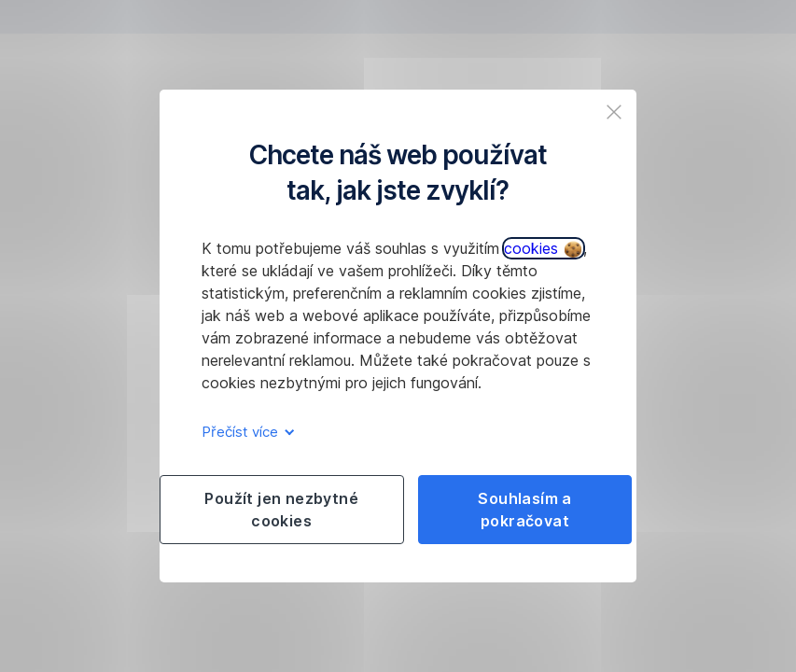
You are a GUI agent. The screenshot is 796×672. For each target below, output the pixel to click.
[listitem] (614, 112)
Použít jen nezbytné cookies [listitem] (281, 510)
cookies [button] (543, 248)
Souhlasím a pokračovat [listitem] (524, 510)
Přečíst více (245, 432)
